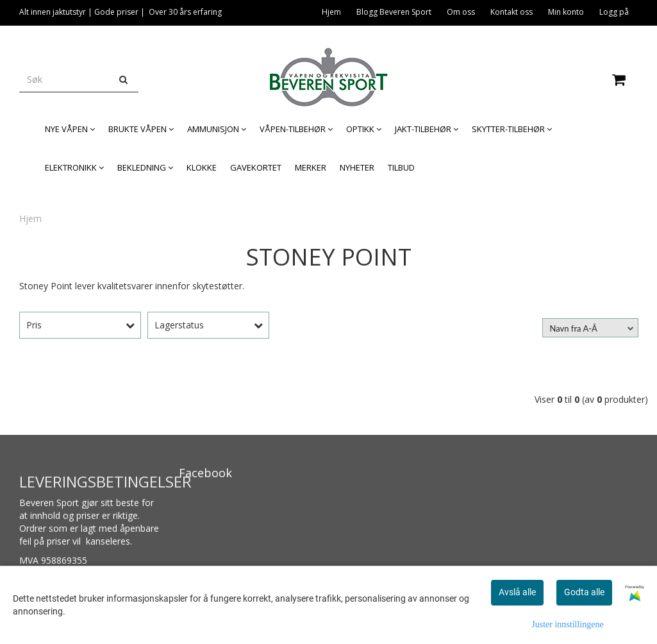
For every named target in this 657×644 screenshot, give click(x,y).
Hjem (331, 12)
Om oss (461, 12)
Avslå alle (517, 592)
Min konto (566, 12)
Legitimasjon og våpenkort (580, 36)
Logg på (614, 12)
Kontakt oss (511, 12)
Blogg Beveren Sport (394, 12)
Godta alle (584, 592)
